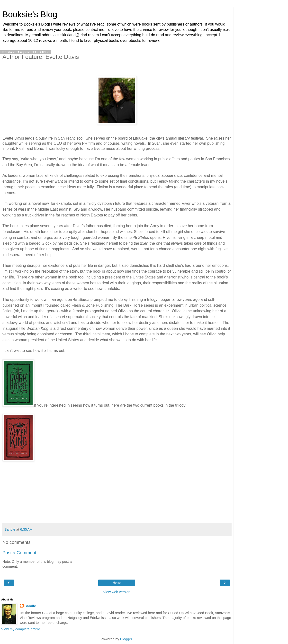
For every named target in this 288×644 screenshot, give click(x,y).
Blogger (126, 639)
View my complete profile (21, 629)
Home (117, 583)
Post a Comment (19, 553)
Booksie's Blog (30, 14)
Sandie (30, 606)
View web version (117, 592)
